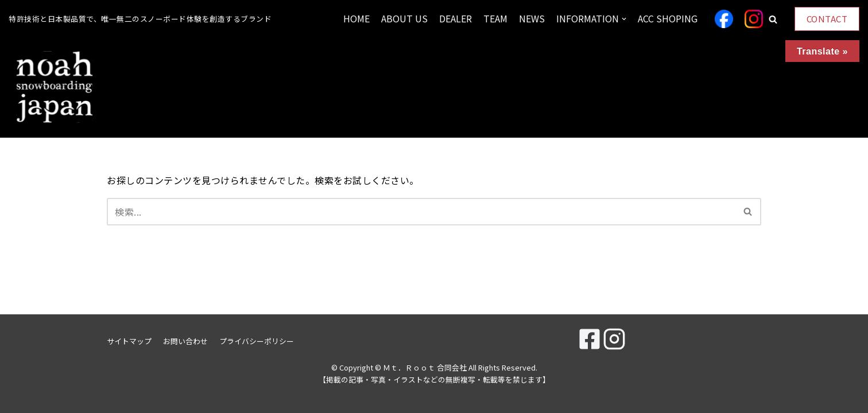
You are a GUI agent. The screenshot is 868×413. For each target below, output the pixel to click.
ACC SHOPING (668, 18)
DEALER (456, 18)
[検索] (421, 212)
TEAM (495, 18)
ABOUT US (404, 18)
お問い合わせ (185, 341)
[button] (773, 19)
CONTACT (827, 19)
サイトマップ (129, 341)
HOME (356, 18)
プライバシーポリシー (257, 341)
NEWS (532, 18)
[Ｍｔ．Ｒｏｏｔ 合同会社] (55, 88)
